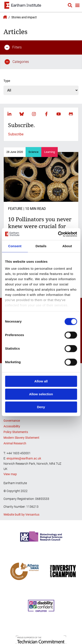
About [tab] (67, 246)
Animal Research (15, 443)
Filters (13, 47)
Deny (41, 407)
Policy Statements (16, 432)
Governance (12, 421)
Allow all (41, 381)
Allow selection (41, 394)
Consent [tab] (15, 246)
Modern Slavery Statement (21, 438)
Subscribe (16, 134)
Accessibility (12, 426)
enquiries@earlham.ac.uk (24, 458)
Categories (17, 62)
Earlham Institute (4, 17)
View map (10, 474)
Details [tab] (41, 246)
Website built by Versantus (21, 515)
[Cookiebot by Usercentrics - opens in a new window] (58, 234)
